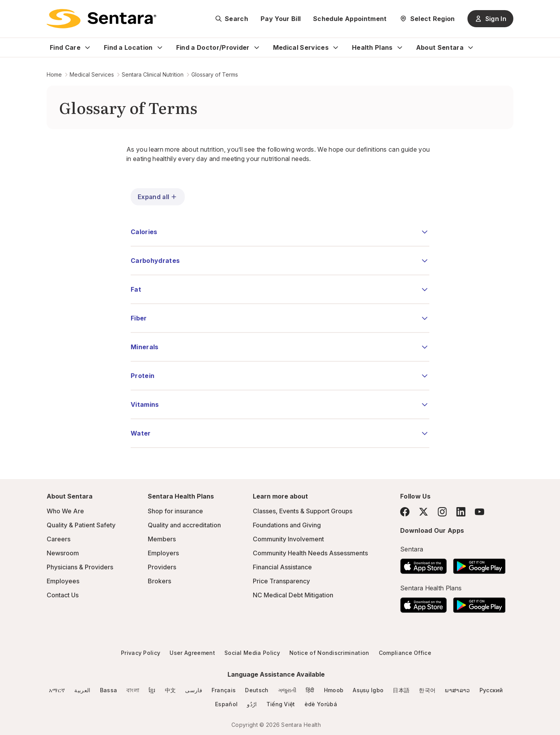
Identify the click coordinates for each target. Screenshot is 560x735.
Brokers (159, 581)
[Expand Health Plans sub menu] (400, 47)
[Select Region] (427, 19)
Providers (162, 567)
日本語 (401, 690)
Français (224, 690)
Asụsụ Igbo (368, 690)
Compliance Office (405, 653)
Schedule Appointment (350, 19)
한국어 (427, 690)
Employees (63, 581)
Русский (491, 690)
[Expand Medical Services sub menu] (336, 47)
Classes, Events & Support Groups (303, 511)
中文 (171, 690)
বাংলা (133, 690)
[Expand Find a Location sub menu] (160, 47)
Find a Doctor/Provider (213, 47)
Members (162, 539)
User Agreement (192, 653)
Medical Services (301, 47)
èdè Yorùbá (321, 704)
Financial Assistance (282, 567)
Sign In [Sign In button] (490, 19)
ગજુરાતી (287, 690)
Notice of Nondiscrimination (329, 653)
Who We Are (65, 511)
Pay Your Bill (281, 19)
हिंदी (310, 690)
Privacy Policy (141, 653)
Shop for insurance (175, 511)
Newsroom (63, 553)
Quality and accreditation (184, 525)
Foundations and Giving (287, 525)
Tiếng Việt (281, 704)
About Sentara (440, 47)
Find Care (65, 47)
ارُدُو (252, 704)
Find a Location (128, 47)
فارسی (194, 690)
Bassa (109, 690)
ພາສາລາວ (457, 690)
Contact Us (63, 595)
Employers (163, 553)
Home (54, 74)
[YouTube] (479, 512)
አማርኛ (57, 690)
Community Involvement (288, 539)
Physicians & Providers (80, 567)
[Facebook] (405, 512)
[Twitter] (423, 512)
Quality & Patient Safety (81, 525)
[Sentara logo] (101, 19)
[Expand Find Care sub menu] (87, 47)
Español (226, 704)
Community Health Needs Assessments (310, 553)
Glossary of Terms (215, 74)
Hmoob (334, 690)
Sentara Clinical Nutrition (153, 74)
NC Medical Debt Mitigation (293, 595)
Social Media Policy (252, 653)
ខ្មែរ (152, 690)
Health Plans (372, 47)
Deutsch (257, 690)
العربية (82, 690)
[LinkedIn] (461, 512)
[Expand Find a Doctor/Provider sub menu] (257, 47)
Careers (59, 539)
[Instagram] (442, 512)
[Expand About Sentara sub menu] (471, 47)
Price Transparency (281, 581)
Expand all (158, 197)
